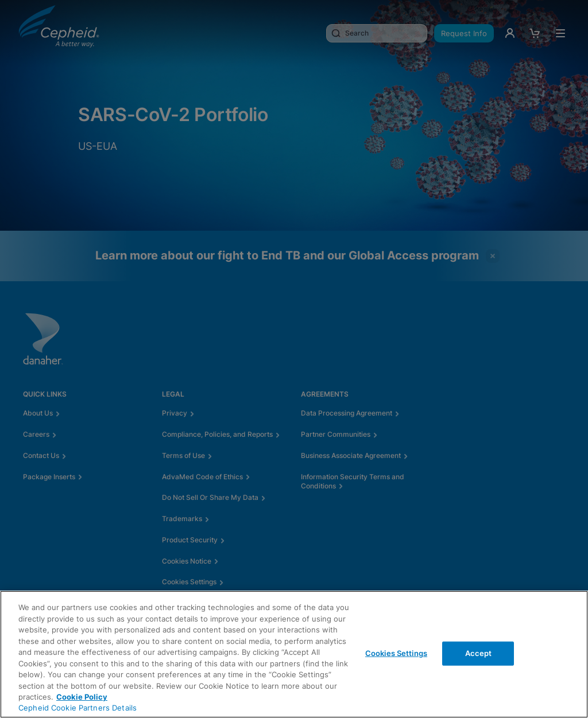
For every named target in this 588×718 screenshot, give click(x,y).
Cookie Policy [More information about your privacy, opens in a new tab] (82, 697)
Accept (479, 653)
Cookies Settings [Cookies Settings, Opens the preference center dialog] (396, 653)
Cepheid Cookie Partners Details (78, 708)
